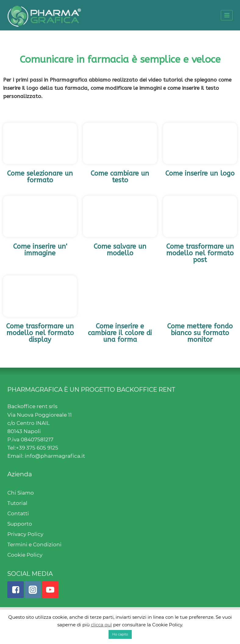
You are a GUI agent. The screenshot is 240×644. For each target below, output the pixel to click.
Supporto (20, 524)
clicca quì (101, 625)
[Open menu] (227, 15)
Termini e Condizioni (34, 544)
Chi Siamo (21, 493)
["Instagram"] (33, 590)
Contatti (18, 513)
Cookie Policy (25, 555)
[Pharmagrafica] (44, 15)
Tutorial (17, 503)
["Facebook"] (16, 590)
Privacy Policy (25, 534)
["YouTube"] (50, 590)
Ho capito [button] (120, 634)
